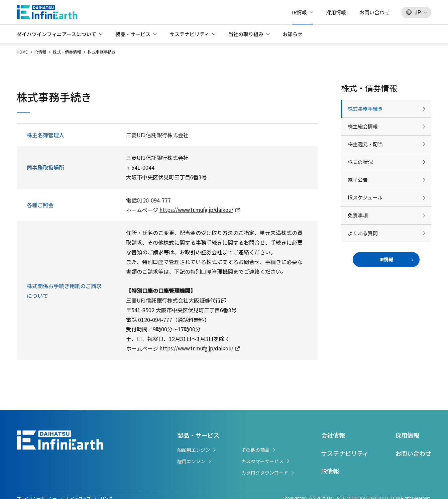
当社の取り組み (246, 34)
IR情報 (299, 12)
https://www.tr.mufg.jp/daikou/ (199, 210)
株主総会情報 (364, 132)
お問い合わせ (374, 12)
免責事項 (358, 237)
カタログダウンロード (265, 473)
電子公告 (358, 195)
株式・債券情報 (67, 52)
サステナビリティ (189, 34)
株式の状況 (361, 174)
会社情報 (333, 435)
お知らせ (293, 34)
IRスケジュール (366, 216)
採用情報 (336, 12)
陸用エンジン (191, 461)
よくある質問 (364, 258)
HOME (22, 52)
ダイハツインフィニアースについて (57, 34)
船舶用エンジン (194, 450)
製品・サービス (133, 34)
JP (414, 12)
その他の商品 (255, 450)
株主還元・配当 (366, 153)
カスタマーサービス (262, 461)
